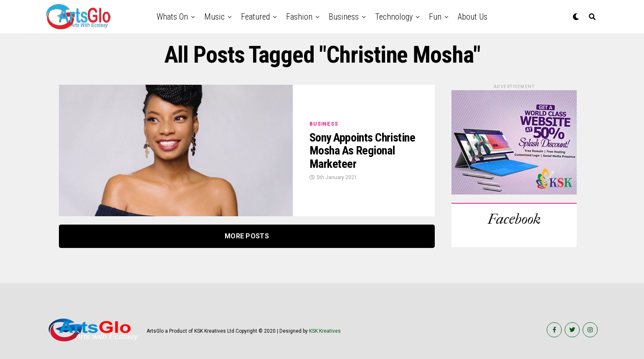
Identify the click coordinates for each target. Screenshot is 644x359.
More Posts (247, 236)
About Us (473, 17)
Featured (255, 17)
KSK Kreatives (325, 331)
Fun (435, 17)
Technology (394, 17)
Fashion (299, 17)
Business (344, 17)
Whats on (172, 17)
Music (214, 17)
